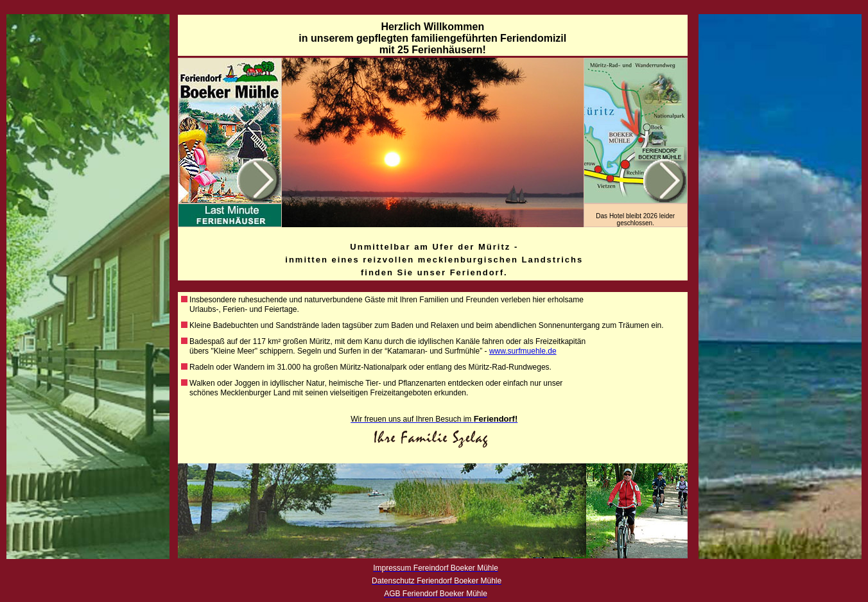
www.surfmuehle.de (523, 351)
